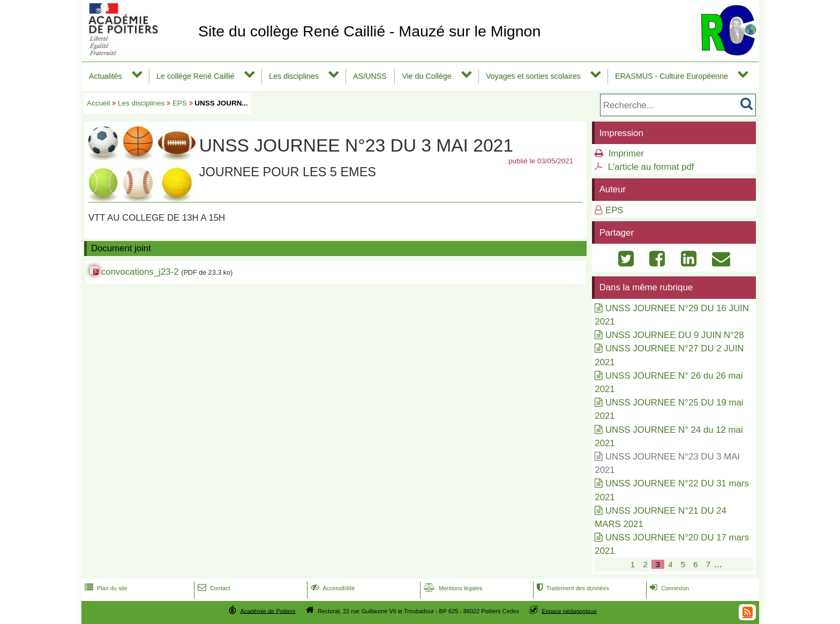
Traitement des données (572, 588)
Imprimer (626, 153)
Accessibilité (332, 588)
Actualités (106, 76)
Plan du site (105, 588)
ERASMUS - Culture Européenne (672, 76)
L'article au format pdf (651, 167)
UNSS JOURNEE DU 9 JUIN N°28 (674, 335)
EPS (180, 103)
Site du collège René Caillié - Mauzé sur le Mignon (369, 31)
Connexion (668, 588)
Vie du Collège (427, 76)
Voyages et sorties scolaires (533, 76)
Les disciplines (294, 76)
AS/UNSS (370, 76)
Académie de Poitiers (268, 611)
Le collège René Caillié (196, 76)
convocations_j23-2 (140, 272)
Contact (213, 588)
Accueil (98, 103)
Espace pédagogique (570, 611)
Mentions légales (452, 588)
